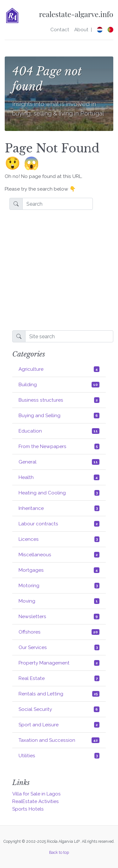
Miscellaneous (59, 555)
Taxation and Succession (59, 740)
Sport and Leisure (59, 725)
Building (59, 385)
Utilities (59, 756)
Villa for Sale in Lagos (37, 794)
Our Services (59, 647)
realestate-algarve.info (76, 14)
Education (59, 431)
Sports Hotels (28, 809)
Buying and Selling (59, 416)
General (59, 462)
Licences (59, 539)
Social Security (59, 709)
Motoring (59, 586)
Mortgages (59, 570)
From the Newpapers (59, 446)
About (81, 30)
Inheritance (59, 508)
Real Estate (59, 678)
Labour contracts (59, 524)
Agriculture (59, 369)
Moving (59, 601)
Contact (60, 30)
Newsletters (59, 617)
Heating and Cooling (59, 493)
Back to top (59, 852)
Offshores (59, 632)
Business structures (59, 400)
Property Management (59, 663)
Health (59, 477)
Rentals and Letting (59, 694)
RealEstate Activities (36, 801)
